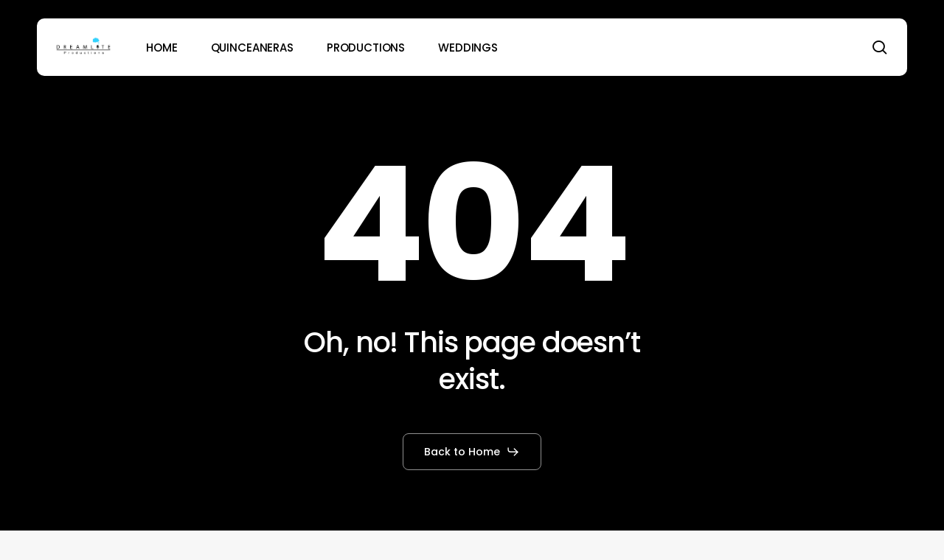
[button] (472, 452)
